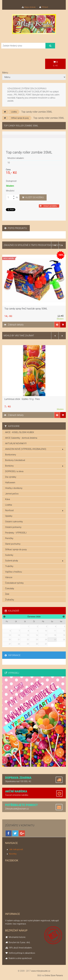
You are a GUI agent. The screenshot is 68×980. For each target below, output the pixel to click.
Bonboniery (11, 455)
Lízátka (14, 112)
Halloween (10, 483)
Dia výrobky (11, 477)
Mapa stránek (29, 7)
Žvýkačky (10, 600)
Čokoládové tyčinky (14, 583)
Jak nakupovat (16, 849)
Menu (5, 73)
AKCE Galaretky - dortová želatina (21, 438)
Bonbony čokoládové (15, 460)
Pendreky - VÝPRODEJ (16, 533)
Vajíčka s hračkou (13, 572)
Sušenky (9, 555)
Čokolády (10, 588)
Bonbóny (34, 466)
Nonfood (34, 510)
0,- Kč (55, 64)
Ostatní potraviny (13, 527)
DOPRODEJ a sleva (14, 471)
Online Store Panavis (54, 975)
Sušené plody (34, 561)
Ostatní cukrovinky (14, 522)
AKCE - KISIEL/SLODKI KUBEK (20, 432)
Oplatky (9, 516)
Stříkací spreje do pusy (20, 118)
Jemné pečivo (12, 494)
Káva (8, 499)
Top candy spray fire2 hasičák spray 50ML (26, 309)
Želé (7, 594)
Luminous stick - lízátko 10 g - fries (22, 399)
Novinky (13, 854)
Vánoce (9, 577)
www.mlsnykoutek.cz (41, 971)
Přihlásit (44, 7)
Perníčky (9, 538)
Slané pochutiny (13, 544)
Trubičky (9, 566)
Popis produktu (16, 228)
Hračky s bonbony (14, 488)
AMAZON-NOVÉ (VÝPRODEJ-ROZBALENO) (34, 449)
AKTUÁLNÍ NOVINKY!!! (16, 443)
